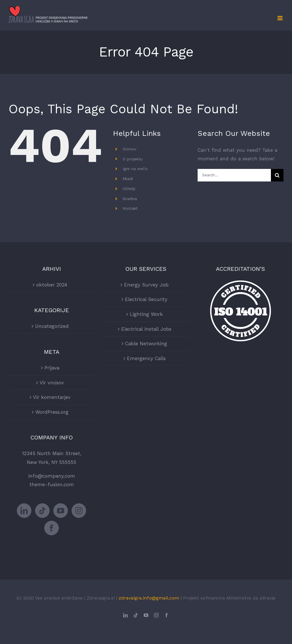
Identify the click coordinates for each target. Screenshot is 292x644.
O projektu (133, 159)
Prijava (52, 368)
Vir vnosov (52, 383)
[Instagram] (79, 511)
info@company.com (52, 476)
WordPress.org (52, 412)
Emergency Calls (146, 358)
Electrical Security (146, 299)
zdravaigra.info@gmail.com (149, 598)
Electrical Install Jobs (146, 329)
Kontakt (130, 208)
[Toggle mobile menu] (280, 18)
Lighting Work (146, 314)
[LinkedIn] (24, 511)
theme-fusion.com (52, 484)
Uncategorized (52, 326)
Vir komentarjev (52, 397)
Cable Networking (146, 344)
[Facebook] (51, 528)
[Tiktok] (42, 511)
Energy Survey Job (146, 285)
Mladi (128, 179)
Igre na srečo (135, 169)
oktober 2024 (52, 285)
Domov (129, 149)
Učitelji (129, 189)
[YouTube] (61, 511)
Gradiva (130, 199)
